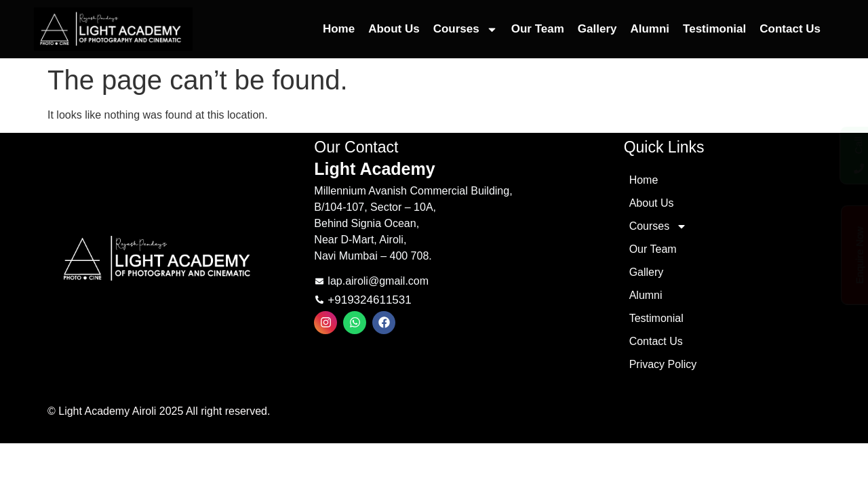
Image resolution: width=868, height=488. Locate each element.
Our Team (538, 29)
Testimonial (714, 29)
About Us (394, 29)
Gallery (597, 29)
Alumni (650, 29)
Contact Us (790, 29)
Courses (466, 29)
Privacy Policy (663, 364)
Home (339, 29)
